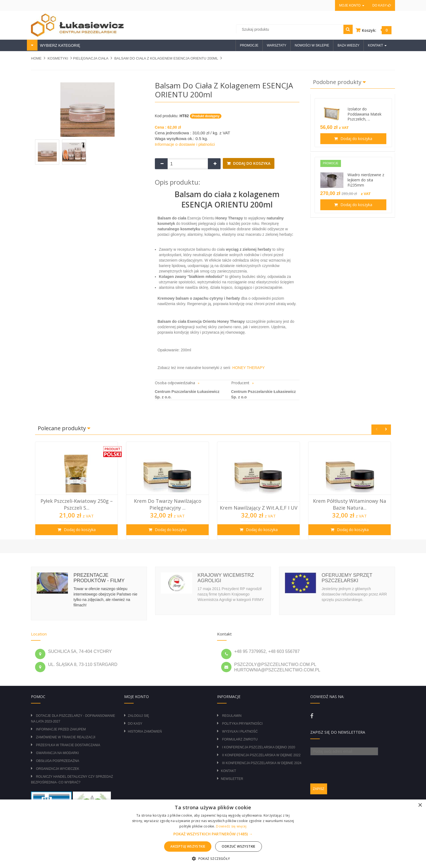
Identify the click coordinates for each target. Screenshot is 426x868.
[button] (213, 834)
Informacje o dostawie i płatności (185, 144)
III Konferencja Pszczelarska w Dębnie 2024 (262, 763)
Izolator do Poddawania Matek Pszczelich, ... (364, 114)
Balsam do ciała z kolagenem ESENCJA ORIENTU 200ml (166, 58)
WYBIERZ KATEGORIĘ (59, 45)
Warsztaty (277, 45)
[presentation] (352, 766)
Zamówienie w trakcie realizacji (65, 737)
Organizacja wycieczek (57, 769)
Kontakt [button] (377, 45)
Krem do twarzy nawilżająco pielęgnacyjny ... (168, 504)
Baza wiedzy (348, 45)
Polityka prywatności (242, 724)
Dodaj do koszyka (251, 163)
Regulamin (232, 716)
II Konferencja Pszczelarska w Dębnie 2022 (261, 755)
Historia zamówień (145, 731)
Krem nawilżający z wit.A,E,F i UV (259, 508)
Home (36, 58)
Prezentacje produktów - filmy (99, 578)
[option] (76, 491)
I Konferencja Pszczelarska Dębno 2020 (259, 747)
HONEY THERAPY (247, 368)
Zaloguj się (139, 716)
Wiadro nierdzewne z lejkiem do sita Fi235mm (366, 180)
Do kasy (382, 5)
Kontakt (228, 771)
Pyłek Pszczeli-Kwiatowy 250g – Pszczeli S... (77, 504)
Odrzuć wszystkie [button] (238, 846)
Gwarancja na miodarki (57, 753)
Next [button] (386, 430)
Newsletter (232, 779)
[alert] (213, 834)
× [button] (420, 805)
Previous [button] (376, 430)
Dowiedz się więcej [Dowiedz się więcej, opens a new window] (231, 826)
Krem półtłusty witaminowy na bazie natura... (350, 504)
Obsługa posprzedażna (57, 761)
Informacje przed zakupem (61, 729)
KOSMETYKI (58, 58)
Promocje (249, 45)
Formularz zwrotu (240, 739)
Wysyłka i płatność (240, 731)
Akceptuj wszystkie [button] (188, 846)
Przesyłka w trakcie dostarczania (68, 745)
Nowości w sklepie (312, 45)
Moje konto (352, 5)
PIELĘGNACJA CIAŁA (91, 58)
